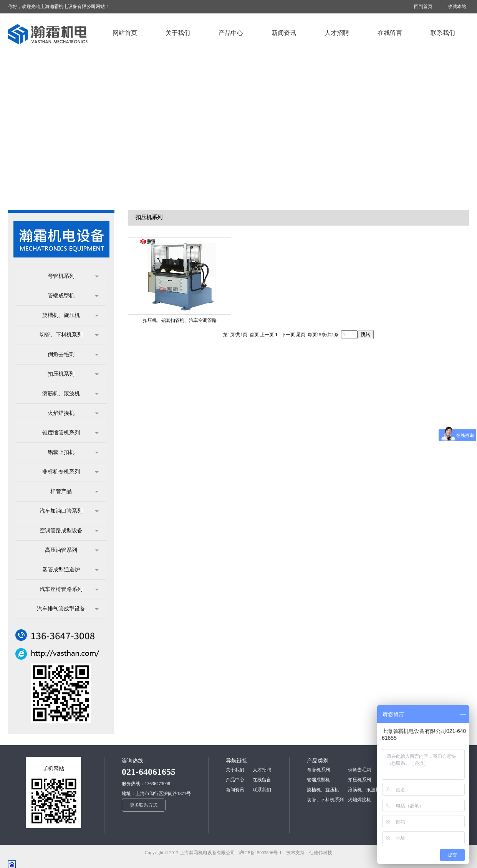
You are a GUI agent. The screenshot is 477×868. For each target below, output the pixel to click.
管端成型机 (73, 296)
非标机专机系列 (70, 472)
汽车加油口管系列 (69, 511)
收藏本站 (457, 7)
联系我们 (262, 790)
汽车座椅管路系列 (69, 589)
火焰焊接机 (73, 413)
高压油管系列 (72, 550)
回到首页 (423, 7)
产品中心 (235, 780)
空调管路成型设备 (69, 531)
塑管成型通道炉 (70, 570)
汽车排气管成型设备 (68, 609)
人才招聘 (262, 770)
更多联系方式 (144, 805)
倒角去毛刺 (73, 355)
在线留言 (262, 780)
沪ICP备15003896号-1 (262, 853)
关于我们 (235, 770)
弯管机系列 (73, 276)
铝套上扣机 (73, 452)
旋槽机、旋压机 (70, 315)
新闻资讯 (235, 790)
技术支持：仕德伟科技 (309, 853)
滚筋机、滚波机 (70, 394)
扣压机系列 (73, 374)
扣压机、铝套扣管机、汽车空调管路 (180, 320)
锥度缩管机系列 (70, 433)
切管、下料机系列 (69, 335)
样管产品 (75, 492)
